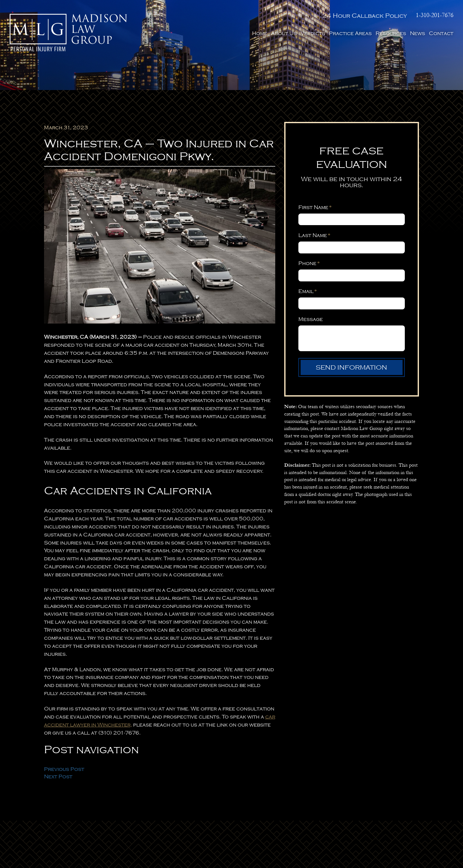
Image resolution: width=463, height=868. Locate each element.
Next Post (58, 777)
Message (311, 319)
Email (308, 291)
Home (260, 33)
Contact (441, 33)
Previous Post (64, 769)
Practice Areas (350, 33)
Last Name (314, 235)
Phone (309, 263)
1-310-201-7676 (435, 15)
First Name (315, 207)
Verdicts (313, 33)
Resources (391, 33)
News (418, 33)
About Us (284, 33)
